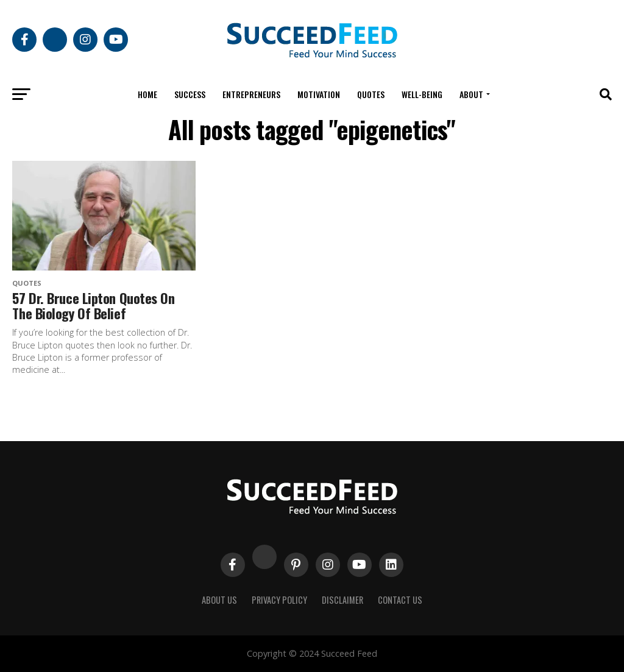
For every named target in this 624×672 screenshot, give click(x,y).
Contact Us (400, 600)
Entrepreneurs (251, 94)
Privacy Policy (279, 600)
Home (147, 94)
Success (190, 94)
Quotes (371, 94)
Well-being (422, 94)
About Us (219, 600)
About (471, 94)
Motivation (319, 94)
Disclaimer (342, 600)
